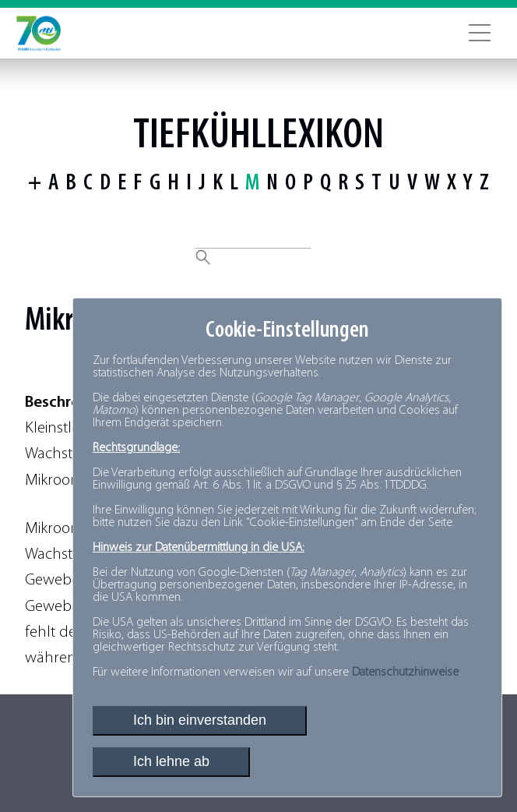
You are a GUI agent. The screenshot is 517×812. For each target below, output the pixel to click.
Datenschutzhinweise (405, 673)
